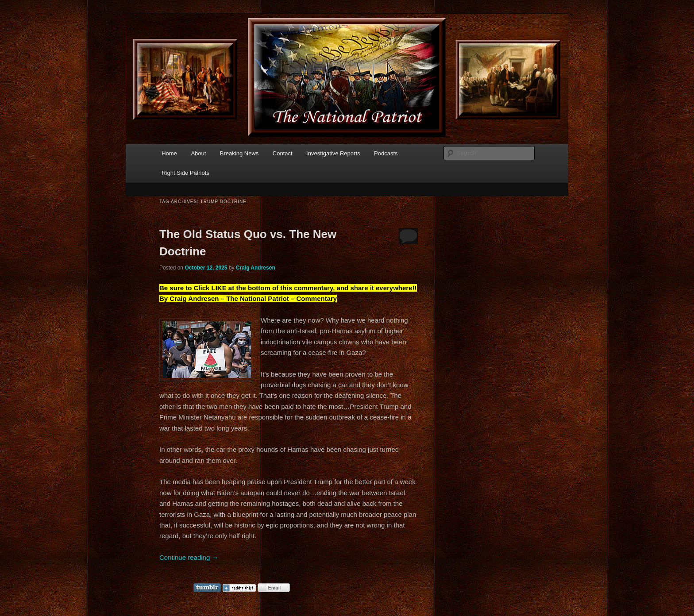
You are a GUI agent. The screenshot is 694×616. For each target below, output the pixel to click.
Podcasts (386, 153)
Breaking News (239, 153)
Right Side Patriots (185, 173)
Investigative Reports (333, 153)
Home (169, 153)
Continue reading (189, 557)
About (198, 153)
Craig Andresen (256, 268)
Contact (283, 153)
